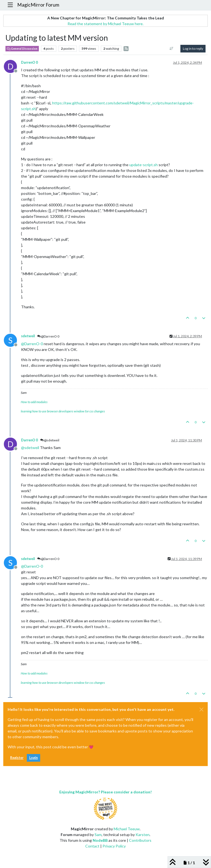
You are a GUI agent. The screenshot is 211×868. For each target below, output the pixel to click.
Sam (98, 835)
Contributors (140, 840)
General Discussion (22, 49)
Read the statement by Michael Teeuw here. (106, 24)
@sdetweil (50, 440)
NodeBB (100, 840)
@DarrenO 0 (48, 336)
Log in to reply (193, 49)
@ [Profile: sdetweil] (30, 448)
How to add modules (34, 402)
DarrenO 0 (29, 62)
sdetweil (28, 336)
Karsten (143, 835)
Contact (92, 846)
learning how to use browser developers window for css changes (63, 411)
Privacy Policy (114, 846)
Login (33, 758)
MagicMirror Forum (38, 5)
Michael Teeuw (127, 829)
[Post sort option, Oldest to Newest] (172, 49)
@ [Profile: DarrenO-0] (32, 344)
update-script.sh (143, 165)
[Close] (201, 709)
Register (17, 758)
